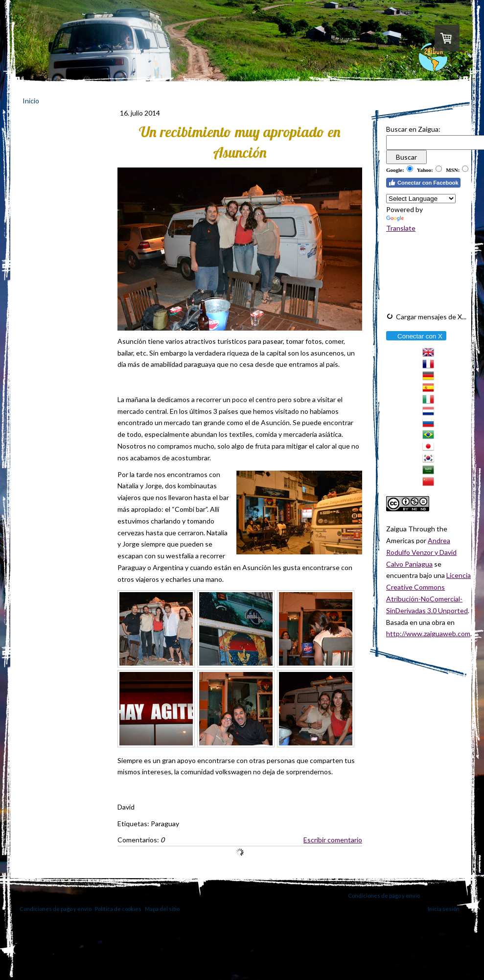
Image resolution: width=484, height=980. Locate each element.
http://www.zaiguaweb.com (428, 633)
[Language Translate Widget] (421, 199)
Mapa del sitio (162, 909)
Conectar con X (416, 336)
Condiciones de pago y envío (384, 896)
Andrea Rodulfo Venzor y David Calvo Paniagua (421, 552)
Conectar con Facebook (423, 183)
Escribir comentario (333, 840)
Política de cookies (118, 909)
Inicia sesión (444, 909)
